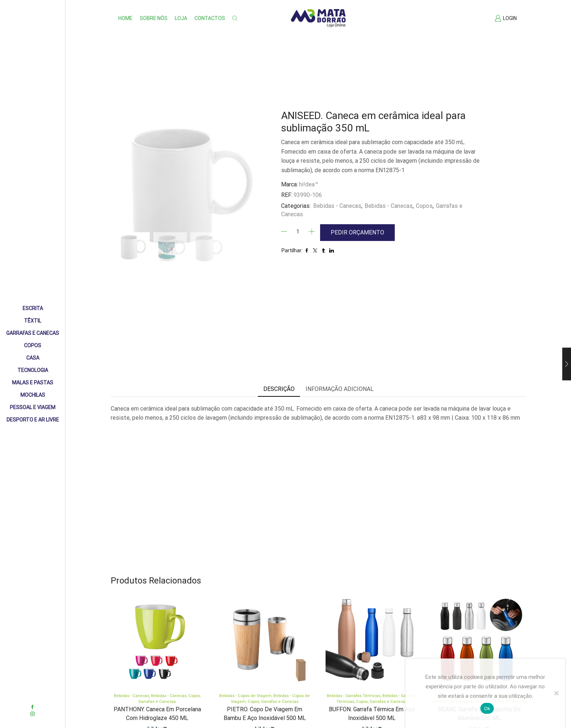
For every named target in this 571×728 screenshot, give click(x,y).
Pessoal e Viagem (33, 407)
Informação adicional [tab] (340, 389)
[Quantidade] (298, 232)
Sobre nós (154, 18)
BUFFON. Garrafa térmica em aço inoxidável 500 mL (372, 714)
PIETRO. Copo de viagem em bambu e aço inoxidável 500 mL (265, 714)
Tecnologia (33, 370)
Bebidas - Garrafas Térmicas (354, 696)
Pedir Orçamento (357, 232)
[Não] (556, 693)
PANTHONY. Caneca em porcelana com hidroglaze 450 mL (157, 714)
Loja (181, 18)
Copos (33, 345)
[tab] (279, 389)
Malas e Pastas (33, 383)
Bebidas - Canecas (337, 206)
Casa (33, 358)
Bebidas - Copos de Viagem (245, 696)
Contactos (210, 18)
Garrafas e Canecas (33, 333)
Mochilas (33, 395)
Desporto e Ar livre (33, 420)
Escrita (33, 308)
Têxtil (33, 321)
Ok (487, 709)
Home (125, 18)
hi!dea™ (309, 184)
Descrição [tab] (279, 389)
